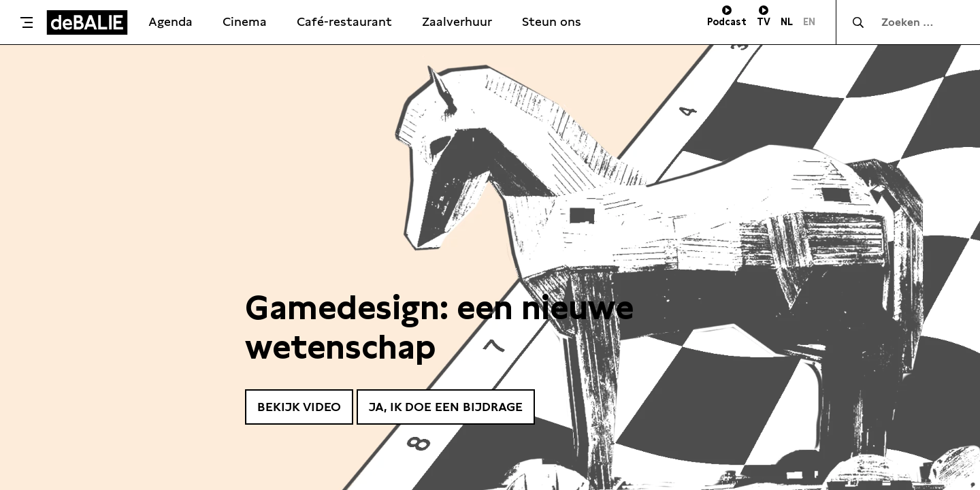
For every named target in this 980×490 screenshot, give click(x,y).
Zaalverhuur (457, 21)
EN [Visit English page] (809, 22)
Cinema (245, 21)
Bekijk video (299, 407)
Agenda (170, 21)
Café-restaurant (344, 21)
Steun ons (552, 21)
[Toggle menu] (27, 22)
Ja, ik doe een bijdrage (446, 407)
